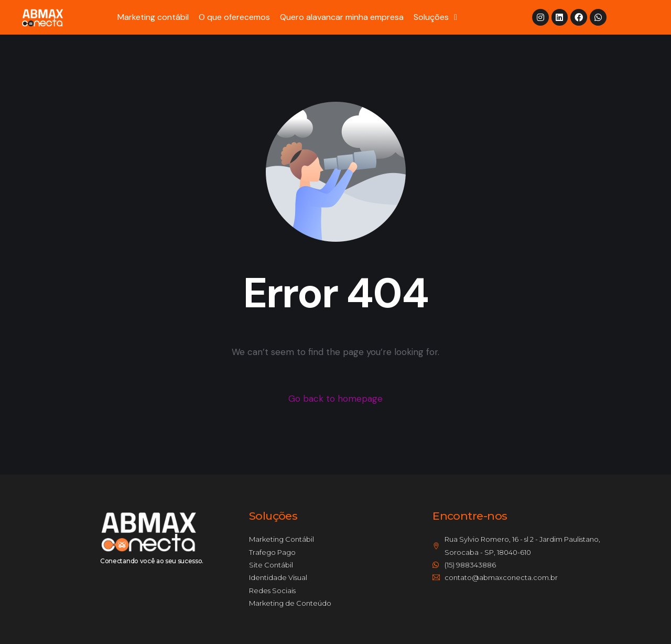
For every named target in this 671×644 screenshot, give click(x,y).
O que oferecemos (234, 17)
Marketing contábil (153, 17)
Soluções (435, 17)
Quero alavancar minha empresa (342, 17)
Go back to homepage (335, 399)
